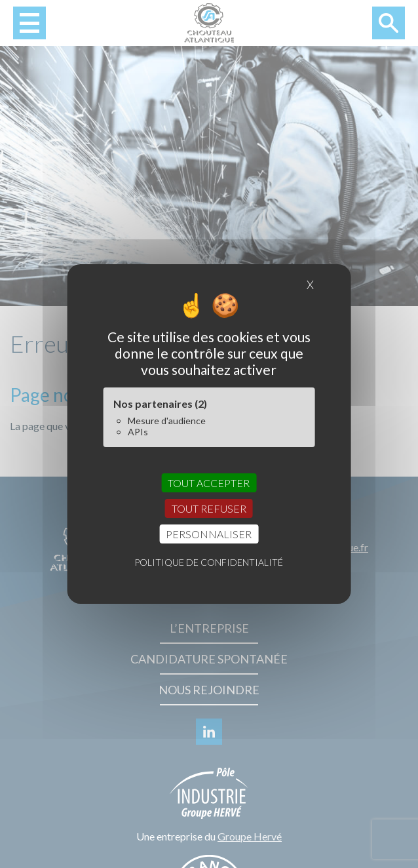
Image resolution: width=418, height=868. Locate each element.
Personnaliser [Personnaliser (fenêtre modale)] (209, 534)
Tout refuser (209, 508)
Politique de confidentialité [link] (209, 562)
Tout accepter (209, 482)
